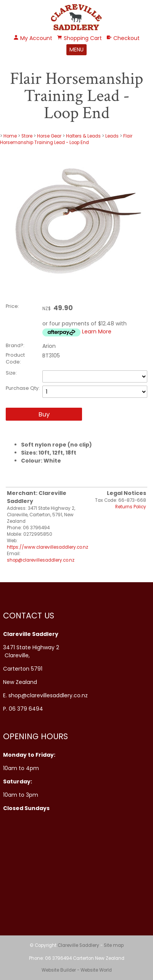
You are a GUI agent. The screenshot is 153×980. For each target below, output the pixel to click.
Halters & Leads (84, 136)
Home (10, 136)
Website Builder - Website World (77, 970)
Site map (114, 945)
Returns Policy (131, 507)
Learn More (97, 331)
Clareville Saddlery (78, 945)
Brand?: (15, 345)
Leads (112, 136)
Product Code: (15, 358)
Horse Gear (49, 136)
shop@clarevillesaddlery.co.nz (41, 560)
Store (27, 136)
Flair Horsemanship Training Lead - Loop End (66, 139)
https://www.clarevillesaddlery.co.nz (48, 547)
